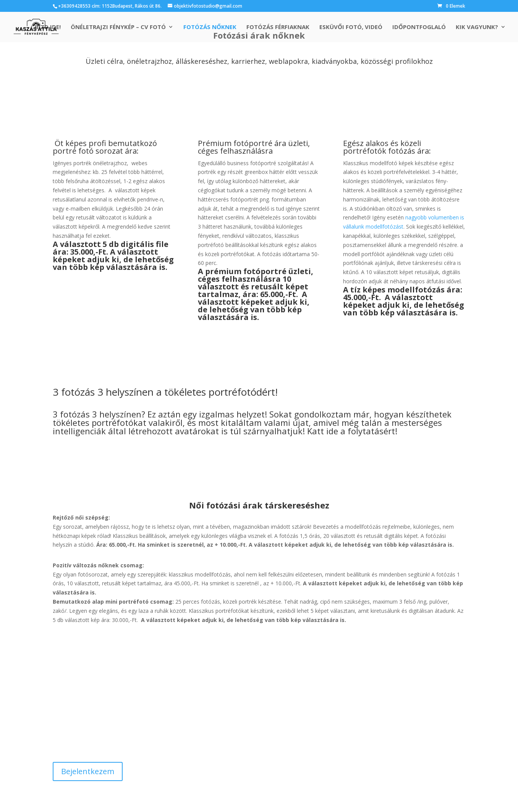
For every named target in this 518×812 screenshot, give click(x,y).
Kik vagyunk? (477, 27)
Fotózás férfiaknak (278, 27)
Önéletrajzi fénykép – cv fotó (118, 27)
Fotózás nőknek (210, 27)
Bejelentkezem (88, 771)
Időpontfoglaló (419, 27)
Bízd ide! (48, 27)
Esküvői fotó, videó (351, 27)
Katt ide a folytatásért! (352, 431)
